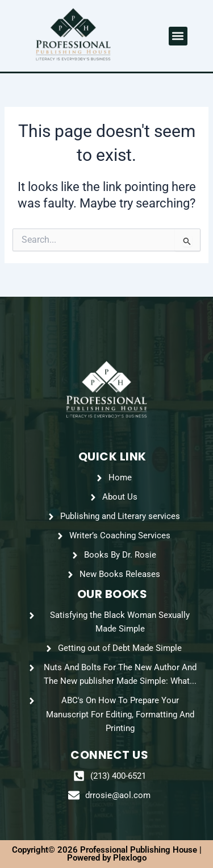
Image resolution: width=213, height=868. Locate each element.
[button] (178, 36)
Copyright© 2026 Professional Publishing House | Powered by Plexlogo (107, 854)
